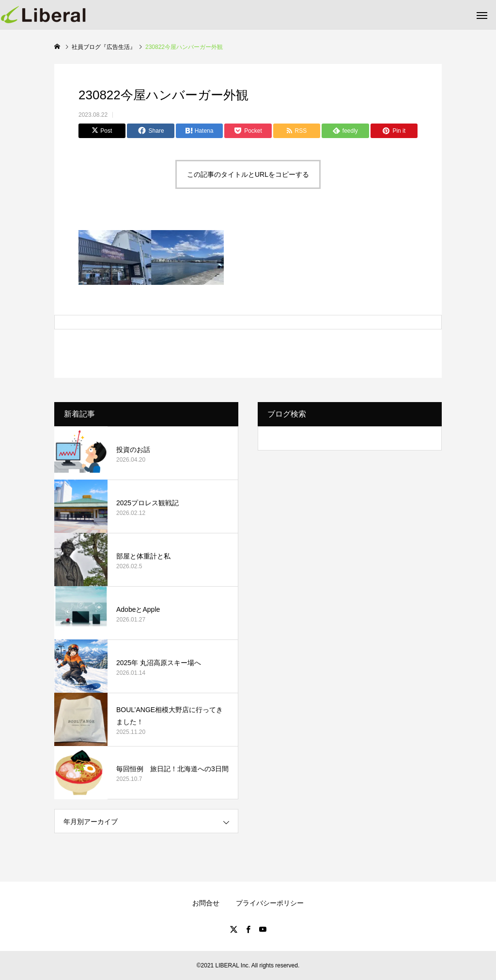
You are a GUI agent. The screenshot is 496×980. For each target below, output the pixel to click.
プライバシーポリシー (270, 903)
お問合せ (206, 903)
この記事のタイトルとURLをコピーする (248, 174)
